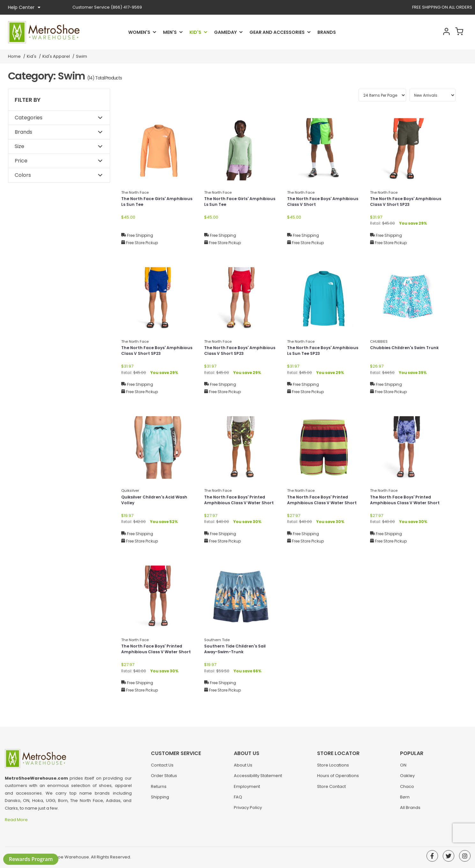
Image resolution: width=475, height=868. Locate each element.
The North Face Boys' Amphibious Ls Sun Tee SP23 (320, 352)
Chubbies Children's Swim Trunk (400, 352)
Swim (82, 56)
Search (424, 32)
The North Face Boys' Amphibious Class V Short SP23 (406, 202)
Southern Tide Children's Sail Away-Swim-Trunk (238, 650)
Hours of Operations (338, 779)
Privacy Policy (248, 811)
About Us (243, 768)
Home (14, 56)
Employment (247, 790)
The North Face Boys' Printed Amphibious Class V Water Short (238, 504)
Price (21, 161)
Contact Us (162, 768)
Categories (29, 118)
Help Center (24, 7)
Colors (23, 175)
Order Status (164, 779)
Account (441, 32)
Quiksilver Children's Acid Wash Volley (158, 501)
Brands (327, 32)
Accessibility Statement (258, 779)
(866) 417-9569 (107, 7)
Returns (159, 790)
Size (19, 146)
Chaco (407, 790)
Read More (17, 820)
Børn (405, 800)
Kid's (195, 32)
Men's (170, 32)
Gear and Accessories (277, 32)
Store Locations (333, 768)
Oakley (407, 779)
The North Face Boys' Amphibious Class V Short (317, 202)
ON (403, 768)
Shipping (160, 800)
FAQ (238, 800)
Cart (458, 32)
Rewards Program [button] (31, 859)
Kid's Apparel (56, 56)
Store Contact (331, 790)
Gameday (225, 32)
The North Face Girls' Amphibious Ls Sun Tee (148, 202)
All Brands (410, 811)
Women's (139, 32)
